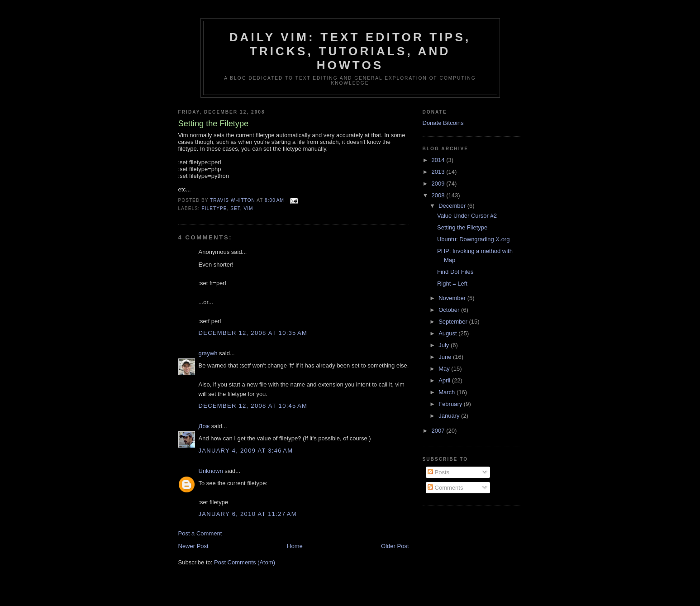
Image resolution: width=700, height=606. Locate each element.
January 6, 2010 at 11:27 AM (248, 514)
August (448, 333)
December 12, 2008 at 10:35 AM (253, 333)
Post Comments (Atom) (245, 562)
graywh (208, 353)
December (453, 206)
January (450, 416)
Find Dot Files (455, 272)
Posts (438, 472)
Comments (445, 488)
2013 (439, 172)
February (451, 404)
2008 (439, 195)
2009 (439, 184)
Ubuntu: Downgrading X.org (473, 239)
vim (248, 208)
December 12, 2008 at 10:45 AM (253, 406)
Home (295, 546)
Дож (204, 426)
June (446, 357)
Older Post (395, 546)
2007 (439, 431)
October (450, 310)
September (454, 322)
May (445, 369)
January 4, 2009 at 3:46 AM (246, 451)
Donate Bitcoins (443, 123)
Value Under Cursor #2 (467, 216)
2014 (439, 160)
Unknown (211, 471)
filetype (214, 208)
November (453, 298)
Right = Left (452, 284)
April (445, 380)
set (235, 208)
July (445, 345)
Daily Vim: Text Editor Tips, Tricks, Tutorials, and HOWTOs (350, 51)
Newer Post (193, 546)
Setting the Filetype (462, 227)
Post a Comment (200, 533)
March (448, 392)
